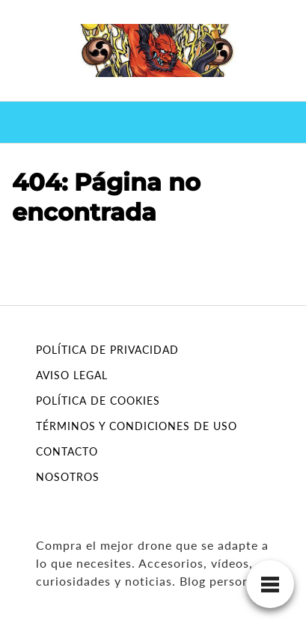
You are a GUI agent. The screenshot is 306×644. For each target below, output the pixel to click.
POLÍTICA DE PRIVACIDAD (107, 350)
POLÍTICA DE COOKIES (98, 401)
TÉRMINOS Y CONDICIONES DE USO (137, 426)
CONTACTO (67, 451)
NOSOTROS (68, 477)
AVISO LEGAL (72, 375)
